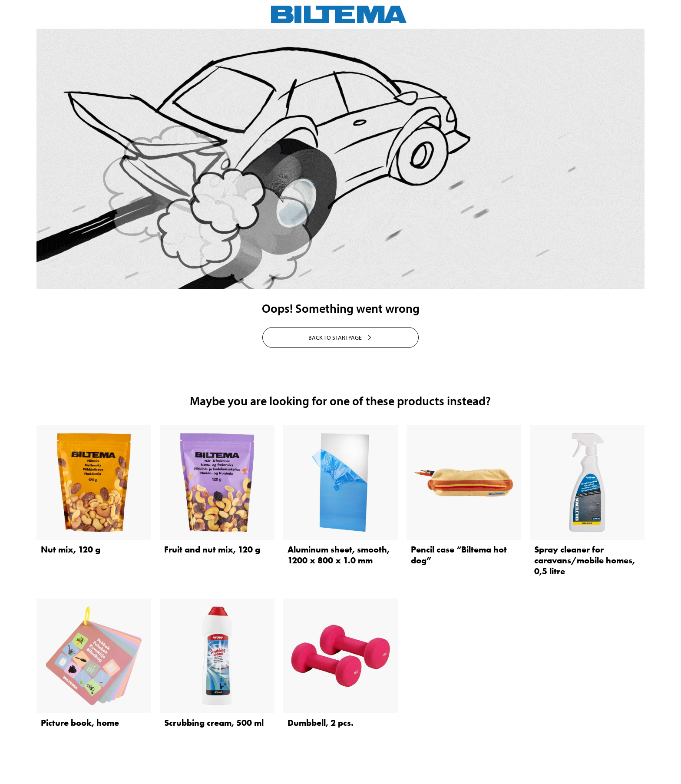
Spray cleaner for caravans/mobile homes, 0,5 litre (585, 560)
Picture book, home (80, 723)
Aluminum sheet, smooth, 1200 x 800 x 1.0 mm (339, 555)
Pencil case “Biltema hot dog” (459, 555)
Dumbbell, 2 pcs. (321, 723)
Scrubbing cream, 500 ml (214, 723)
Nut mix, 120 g (71, 549)
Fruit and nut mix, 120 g (212, 549)
